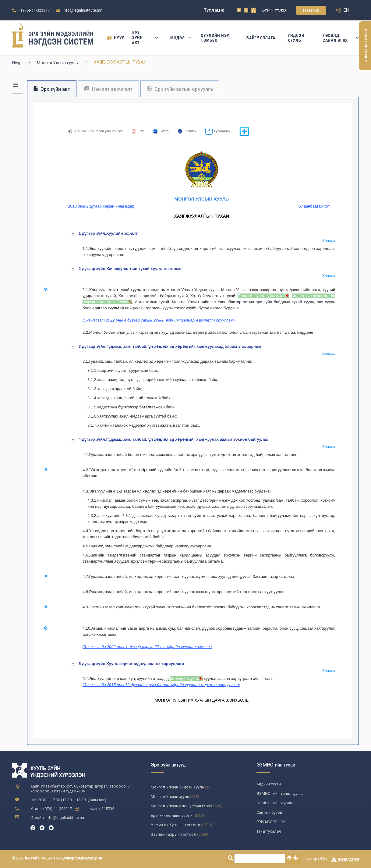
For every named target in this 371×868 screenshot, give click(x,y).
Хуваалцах (218, 131)
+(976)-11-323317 (34, 10)
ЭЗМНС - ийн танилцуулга (280, 793)
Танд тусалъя (269, 831)
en (343, 10)
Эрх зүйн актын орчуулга (180, 89)
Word (161, 131)
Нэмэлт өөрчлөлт (108, 89)
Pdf (138, 131)
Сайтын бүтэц (269, 812)
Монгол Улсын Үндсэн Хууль (177, 787)
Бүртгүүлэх (275, 10)
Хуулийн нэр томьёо (215, 38)
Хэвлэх (187, 131)
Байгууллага (261, 38)
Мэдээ (180, 38)
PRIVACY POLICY (271, 822)
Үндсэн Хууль (296, 38)
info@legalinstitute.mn (83, 10)
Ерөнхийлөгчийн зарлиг (172, 815)
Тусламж (214, 10)
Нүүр (113, 38)
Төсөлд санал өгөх (341, 38)
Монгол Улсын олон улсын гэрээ (182, 806)
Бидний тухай (269, 784)
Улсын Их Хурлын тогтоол (175, 825)
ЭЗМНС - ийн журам (275, 803)
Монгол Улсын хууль (57, 63)
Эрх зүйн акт (145, 38)
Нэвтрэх (311, 10)
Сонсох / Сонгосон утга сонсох (95, 131)
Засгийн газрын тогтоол (173, 834)
